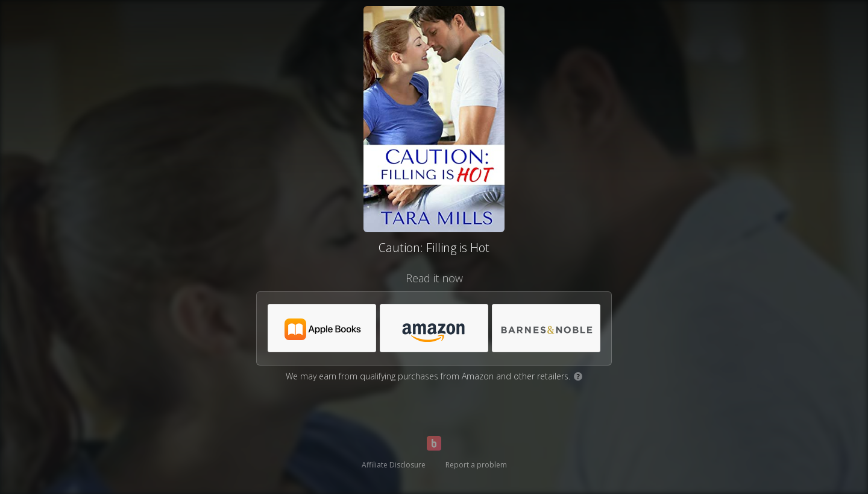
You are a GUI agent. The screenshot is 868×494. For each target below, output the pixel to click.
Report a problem (476, 465)
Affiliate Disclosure (394, 465)
